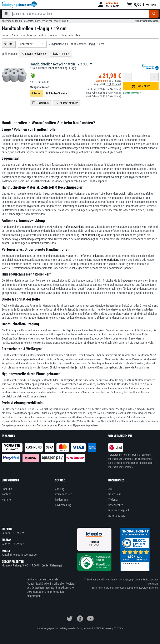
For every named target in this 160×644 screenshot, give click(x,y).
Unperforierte (112, 260)
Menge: (39, 87)
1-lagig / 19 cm (60, 54)
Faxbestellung (63, 505)
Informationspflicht (119, 510)
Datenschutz (116, 505)
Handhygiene (66, 380)
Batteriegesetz (117, 516)
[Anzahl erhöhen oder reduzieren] (141, 77)
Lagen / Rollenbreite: (34, 54)
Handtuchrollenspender (39, 140)
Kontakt (6, 494)
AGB (111, 489)
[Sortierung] (32, 44)
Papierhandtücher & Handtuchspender (35, 35)
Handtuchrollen (71, 35)
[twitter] (70, 619)
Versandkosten (64, 494)
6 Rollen (36, 93)
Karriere (6, 500)
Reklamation (62, 500)
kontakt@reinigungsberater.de (19, 555)
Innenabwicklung (91, 235)
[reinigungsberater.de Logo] (19, 5)
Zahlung (60, 489)
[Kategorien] (6, 14)
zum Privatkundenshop (147, 21)
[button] (108, 4)
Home (5, 35)
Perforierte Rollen (89, 256)
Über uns (7, 489)
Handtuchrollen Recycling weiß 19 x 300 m (61, 64)
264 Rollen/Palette (56, 93)
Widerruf (113, 500)
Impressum (115, 494)
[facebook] (80, 619)
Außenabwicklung (74, 227)
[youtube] (90, 619)
